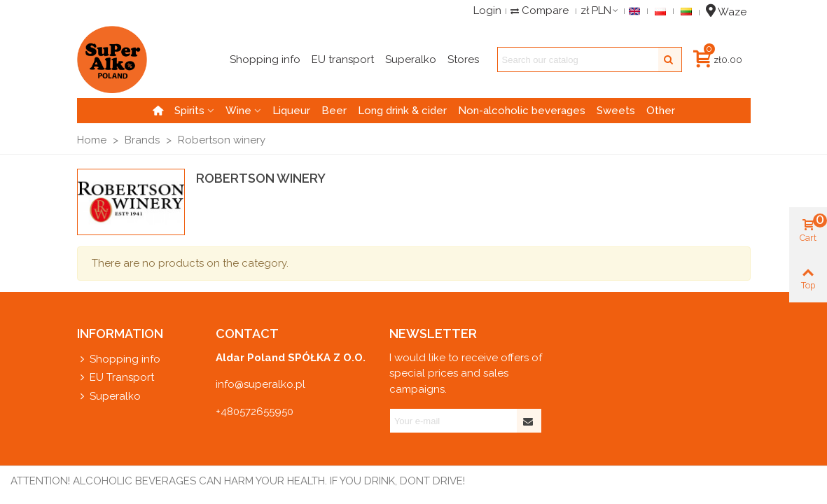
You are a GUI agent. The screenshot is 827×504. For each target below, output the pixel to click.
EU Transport (116, 378)
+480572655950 (255, 412)
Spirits (189, 111)
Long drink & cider (402, 111)
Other (661, 111)
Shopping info (119, 359)
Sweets (616, 111)
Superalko (109, 397)
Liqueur (291, 111)
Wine (238, 111)
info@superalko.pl (260, 384)
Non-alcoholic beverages (522, 111)
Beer (334, 111)
